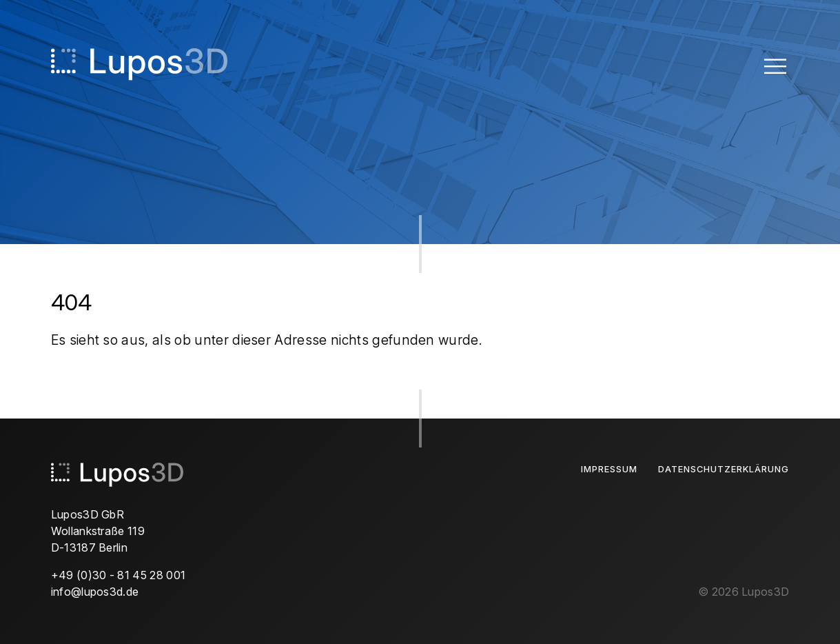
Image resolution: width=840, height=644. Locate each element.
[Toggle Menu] (775, 66)
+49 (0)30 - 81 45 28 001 (119, 575)
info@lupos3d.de (95, 592)
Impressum (609, 469)
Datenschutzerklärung (724, 469)
